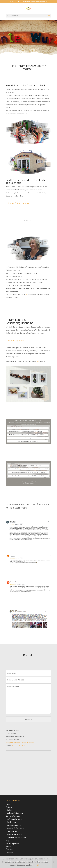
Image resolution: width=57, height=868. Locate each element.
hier (26, 294)
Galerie (10, 810)
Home (8, 804)
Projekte (9, 807)
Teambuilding (12, 831)
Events (8, 847)
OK (38, 865)
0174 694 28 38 (16, 2)
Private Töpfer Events (16, 828)
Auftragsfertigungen (15, 813)
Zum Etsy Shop (16, 340)
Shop (8, 840)
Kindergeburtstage (14, 825)
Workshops (11, 822)
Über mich (9, 850)
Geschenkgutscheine (13, 844)
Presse (10, 853)
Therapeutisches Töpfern (17, 837)
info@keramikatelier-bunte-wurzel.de (20, 743)
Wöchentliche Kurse (15, 819)
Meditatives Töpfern (15, 834)
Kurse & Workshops (19, 203)
